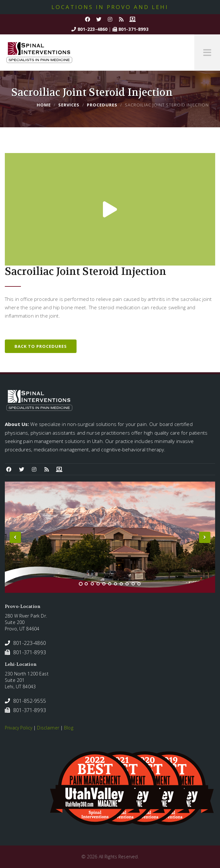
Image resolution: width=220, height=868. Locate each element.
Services (69, 105)
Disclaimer (48, 728)
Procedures (102, 105)
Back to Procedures (41, 346)
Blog (69, 728)
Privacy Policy (18, 728)
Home (44, 105)
